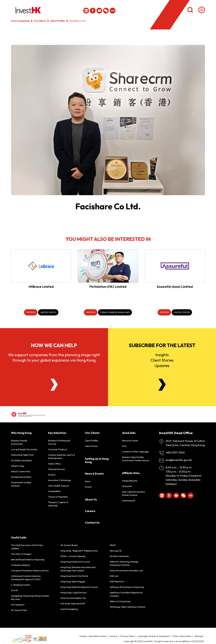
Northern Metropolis (119, 556)
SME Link (114, 576)
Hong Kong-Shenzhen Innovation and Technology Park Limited (78, 569)
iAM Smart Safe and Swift (73, 604)
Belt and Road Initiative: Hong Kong (28, 559)
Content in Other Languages (136, 452)
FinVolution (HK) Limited (108, 287)
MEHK (113, 545)
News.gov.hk (116, 551)
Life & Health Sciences (59, 486)
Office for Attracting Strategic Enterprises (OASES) (124, 563)
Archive (113, 636)
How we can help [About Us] (54, 345)
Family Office (54, 464)
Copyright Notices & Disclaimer (154, 636)
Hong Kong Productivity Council (75, 562)
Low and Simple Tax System (24, 449)
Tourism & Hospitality (58, 497)
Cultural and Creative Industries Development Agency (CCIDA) (26, 578)
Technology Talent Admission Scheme (127, 607)
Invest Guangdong (69, 609)
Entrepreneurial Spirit (21, 477)
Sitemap (199, 636)
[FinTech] (31, 312)
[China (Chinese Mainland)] (115, 312)
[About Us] (54, 385)
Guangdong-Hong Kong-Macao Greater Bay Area (30, 597)
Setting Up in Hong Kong (97, 460)
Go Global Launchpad (21, 460)
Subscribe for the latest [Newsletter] (162, 345)
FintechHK (127, 486)
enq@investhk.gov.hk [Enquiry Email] (179, 460)
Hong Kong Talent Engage (73, 582)
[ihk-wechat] (106, 11)
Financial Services (56, 469)
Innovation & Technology (60, 480)
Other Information (182, 636)
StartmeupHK (129, 501)
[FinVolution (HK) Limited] (108, 266)
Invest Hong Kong (20, 21)
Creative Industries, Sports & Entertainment (62, 457)
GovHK (15, 590)
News (88, 481)
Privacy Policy (127, 636)
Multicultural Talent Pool (22, 455)
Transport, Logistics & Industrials (58, 504)
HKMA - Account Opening (73, 556)
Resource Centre (130, 441)
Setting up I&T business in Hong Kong (127, 587)
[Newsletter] (162, 385)
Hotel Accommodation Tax (73, 598)
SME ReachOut (117, 582)
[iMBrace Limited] (41, 266)
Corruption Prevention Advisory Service (30, 571)
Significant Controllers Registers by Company (126, 594)
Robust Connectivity (21, 471)
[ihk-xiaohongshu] (113, 11)
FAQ (124, 446)
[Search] (190, 10)
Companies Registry (21, 565)
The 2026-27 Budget (21, 554)
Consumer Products (57, 449)
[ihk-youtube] (99, 11)
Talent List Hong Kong (120, 601)
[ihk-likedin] (86, 11)
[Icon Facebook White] (93, 11)
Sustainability (54, 491)
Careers (90, 511)
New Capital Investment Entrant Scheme (133, 493)
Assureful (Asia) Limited (175, 287)
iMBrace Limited (41, 287)
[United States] (48, 312)
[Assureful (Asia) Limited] (175, 266)
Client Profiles (58, 21)
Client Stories (91, 446)
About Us (91, 499)
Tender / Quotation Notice (93, 636)
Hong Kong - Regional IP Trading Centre (79, 551)
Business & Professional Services (59, 442)
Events (88, 487)
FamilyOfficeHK (130, 481)
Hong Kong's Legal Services (73, 593)
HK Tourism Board (69, 545)
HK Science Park (19, 610)
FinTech (52, 475)
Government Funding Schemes (21, 484)
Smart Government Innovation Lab (126, 571)
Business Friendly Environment (19, 442)
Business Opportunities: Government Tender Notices (136, 459)
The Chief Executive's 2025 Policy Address (27, 547)
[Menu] (202, 10)
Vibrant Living (17, 466)
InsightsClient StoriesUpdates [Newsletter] (162, 360)
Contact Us (92, 523)
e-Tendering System (21, 585)
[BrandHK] (21, 639)
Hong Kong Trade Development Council (79, 587)
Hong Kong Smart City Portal (74, 576)
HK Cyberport (18, 605)
